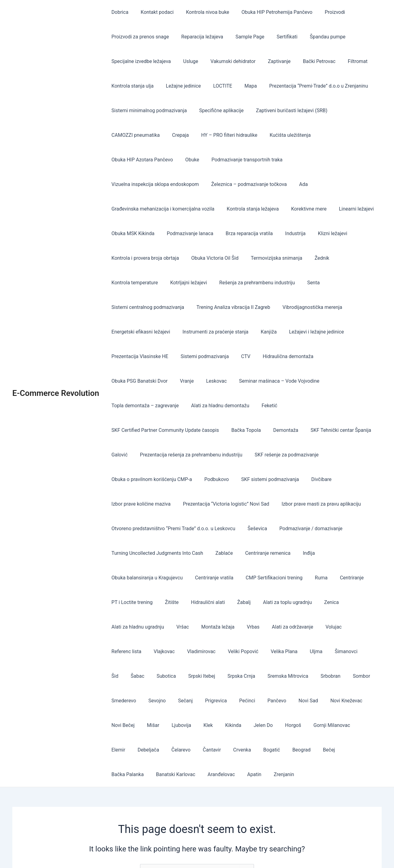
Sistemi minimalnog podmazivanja (148, 110)
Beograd (146, 701)
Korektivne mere (190, 209)
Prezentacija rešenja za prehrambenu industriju (293, 406)
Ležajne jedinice (180, 86)
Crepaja (177, 135)
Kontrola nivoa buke (201, 12)
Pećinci (150, 651)
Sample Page (244, 37)
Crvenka (358, 676)
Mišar (307, 651)
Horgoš (173, 676)
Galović (224, 406)
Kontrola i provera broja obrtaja (270, 233)
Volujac (320, 578)
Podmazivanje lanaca (338, 209)
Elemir (245, 676)
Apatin (322, 701)
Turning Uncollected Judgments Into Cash (229, 504)
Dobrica (119, 12)
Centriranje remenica (334, 504)
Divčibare (120, 455)
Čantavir (331, 676)
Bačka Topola (336, 381)
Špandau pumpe (317, 37)
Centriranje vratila (233, 529)
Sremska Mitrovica (205, 627)
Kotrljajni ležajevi (271, 258)
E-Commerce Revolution (56, 356)
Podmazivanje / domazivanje (142, 504)
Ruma (334, 529)
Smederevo (304, 627)
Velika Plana (233, 602)
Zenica (318, 553)
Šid (315, 602)
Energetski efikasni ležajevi (140, 307)
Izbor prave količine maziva (170, 455)
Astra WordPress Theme (258, 852)
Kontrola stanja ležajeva (136, 209)
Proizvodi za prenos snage (139, 37)
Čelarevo (302, 676)
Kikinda (118, 676)
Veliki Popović (195, 602)
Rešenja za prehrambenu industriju (337, 258)
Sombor (274, 627)
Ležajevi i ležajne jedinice (308, 307)
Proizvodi (324, 12)
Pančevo (177, 651)
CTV (239, 332)
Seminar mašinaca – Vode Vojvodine (205, 356)
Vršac (179, 578)
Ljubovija (333, 651)
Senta (117, 283)
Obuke (117, 160)
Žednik (179, 258)
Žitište (168, 553)
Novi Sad (206, 651)
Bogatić (119, 701)
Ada (200, 184)
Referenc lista (353, 578)
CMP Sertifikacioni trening (290, 529)
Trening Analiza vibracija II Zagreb (252, 283)
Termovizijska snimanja (136, 258)
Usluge (187, 61)
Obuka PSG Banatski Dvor (343, 332)
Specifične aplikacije (218, 110)
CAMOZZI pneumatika (134, 135)
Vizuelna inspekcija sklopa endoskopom (259, 160)
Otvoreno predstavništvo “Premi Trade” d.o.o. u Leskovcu (261, 479)
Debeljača (272, 676)
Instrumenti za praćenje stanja (212, 307)
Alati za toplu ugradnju (276, 553)
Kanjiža (263, 307)
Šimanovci (290, 602)
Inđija (116, 529)
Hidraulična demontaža (279, 332)
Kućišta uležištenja (281, 135)
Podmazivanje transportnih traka (169, 160)
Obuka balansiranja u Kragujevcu (168, 529)
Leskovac (144, 356)
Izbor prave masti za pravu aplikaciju (150, 479)
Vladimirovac (156, 602)
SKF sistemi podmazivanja (338, 430)
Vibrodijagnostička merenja (329, 283)
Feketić (186, 381)
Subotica (362, 602)
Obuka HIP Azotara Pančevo (343, 135)
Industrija (177, 233)
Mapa (242, 86)
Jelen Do (146, 676)
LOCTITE (217, 86)
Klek (357, 651)
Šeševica (343, 479)
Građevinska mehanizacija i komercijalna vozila (266, 184)
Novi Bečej (279, 651)
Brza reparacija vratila (134, 233)
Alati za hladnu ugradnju (137, 578)
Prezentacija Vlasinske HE (139, 332)
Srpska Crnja (161, 627)
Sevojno (335, 627)
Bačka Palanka (203, 701)
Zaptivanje (271, 61)
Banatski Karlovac (249, 701)
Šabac (335, 602)
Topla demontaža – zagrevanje (288, 356)
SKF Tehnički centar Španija (176, 406)
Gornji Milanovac (209, 676)
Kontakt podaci (153, 12)
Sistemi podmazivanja (201, 332)
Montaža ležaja (212, 578)
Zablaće (293, 504)
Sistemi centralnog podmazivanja (169, 283)
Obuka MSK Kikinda (284, 209)
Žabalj (235, 553)
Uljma (263, 602)
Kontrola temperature (219, 258)
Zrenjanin (349, 701)
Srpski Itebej (124, 627)
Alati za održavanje (281, 578)
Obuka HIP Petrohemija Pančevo (268, 12)
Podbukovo (287, 430)
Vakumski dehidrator (227, 61)
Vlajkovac (121, 602)
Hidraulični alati (202, 553)
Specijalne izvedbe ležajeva (140, 61)
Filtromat (344, 61)
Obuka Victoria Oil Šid (338, 233)
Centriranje (362, 529)
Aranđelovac (292, 701)
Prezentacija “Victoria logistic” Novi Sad (253, 455)
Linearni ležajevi (235, 209)
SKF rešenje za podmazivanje (142, 430)
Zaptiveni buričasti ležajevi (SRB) (286, 110)
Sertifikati (279, 37)
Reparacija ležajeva (199, 37)
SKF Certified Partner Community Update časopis (257, 381)
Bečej (171, 701)
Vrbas (245, 578)
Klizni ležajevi (212, 233)
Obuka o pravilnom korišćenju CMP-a (224, 430)
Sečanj (361, 627)
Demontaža (123, 406)
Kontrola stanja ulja (131, 86)
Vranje (117, 356)
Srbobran (245, 627)
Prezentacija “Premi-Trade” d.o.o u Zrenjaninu (307, 86)
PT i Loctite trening (131, 553)
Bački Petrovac (308, 61)
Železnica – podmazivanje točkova (148, 184)
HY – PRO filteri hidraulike (223, 135)
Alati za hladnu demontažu (139, 381)
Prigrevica (121, 651)
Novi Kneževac (242, 651)
